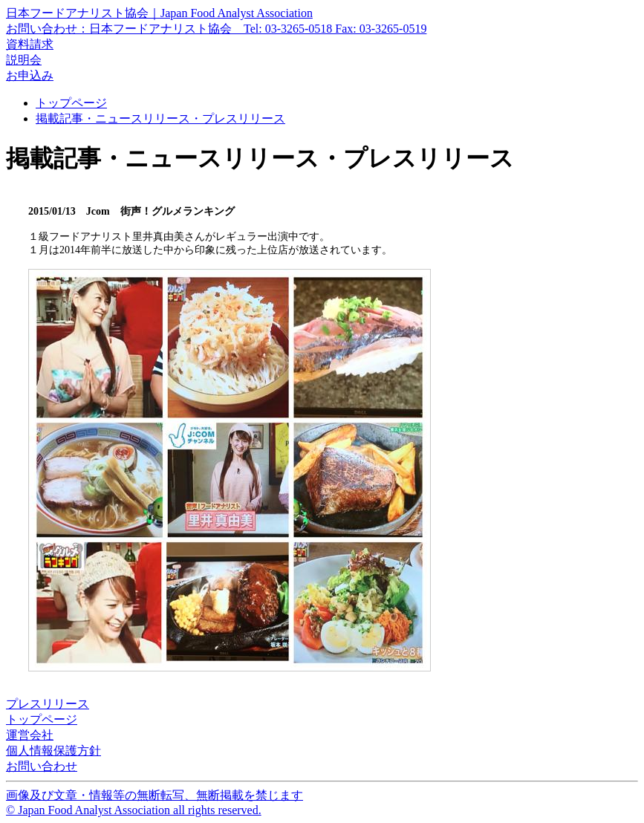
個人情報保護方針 (53, 751)
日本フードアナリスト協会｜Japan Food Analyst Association (159, 13)
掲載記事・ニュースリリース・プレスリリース (160, 118)
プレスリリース (48, 704)
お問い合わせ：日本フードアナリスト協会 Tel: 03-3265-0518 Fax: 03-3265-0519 (216, 29)
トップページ (71, 103)
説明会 (24, 60)
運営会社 (30, 735)
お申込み (30, 75)
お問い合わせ (42, 766)
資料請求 (30, 44)
